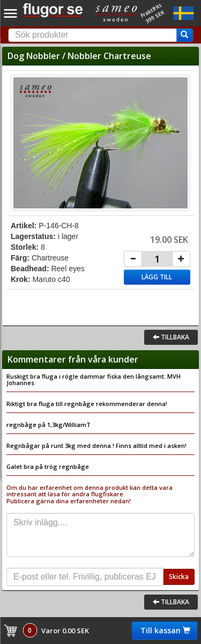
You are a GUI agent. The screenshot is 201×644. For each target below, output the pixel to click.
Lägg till (157, 277)
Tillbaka (171, 337)
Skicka (179, 577)
